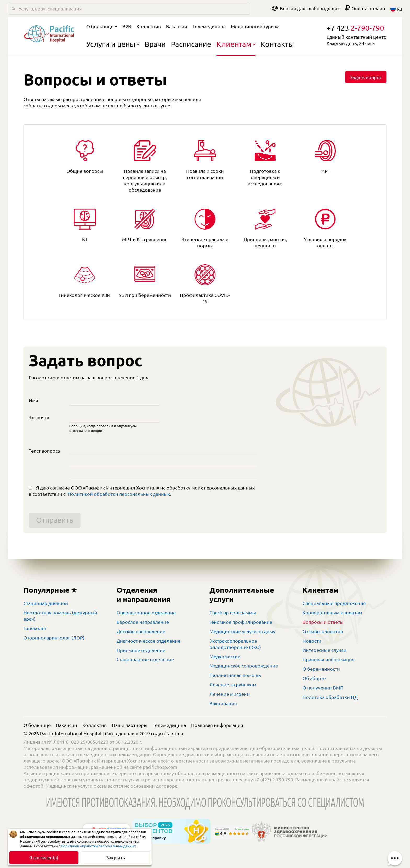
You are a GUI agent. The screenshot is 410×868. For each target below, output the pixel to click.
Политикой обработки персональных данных (98, 846)
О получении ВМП (323, 688)
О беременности (321, 669)
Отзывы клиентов (323, 631)
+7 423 (355, 28)
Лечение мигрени (230, 694)
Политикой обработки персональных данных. (119, 494)
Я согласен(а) (44, 858)
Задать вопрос (366, 77)
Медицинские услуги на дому (242, 631)
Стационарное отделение (145, 659)
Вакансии (177, 26)
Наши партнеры (130, 725)
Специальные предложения (334, 603)
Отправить (55, 520)
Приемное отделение (141, 650)
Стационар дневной (46, 603)
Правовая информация (329, 659)
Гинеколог (35, 628)
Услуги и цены (113, 44)
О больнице (102, 26)
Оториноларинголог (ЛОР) (54, 638)
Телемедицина (209, 26)
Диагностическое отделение (149, 641)
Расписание (191, 44)
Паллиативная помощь (235, 675)
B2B (127, 26)
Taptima (174, 733)
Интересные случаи (324, 650)
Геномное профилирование (241, 622)
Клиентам (236, 44)
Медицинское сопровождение (244, 666)
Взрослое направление (143, 622)
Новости (312, 641)
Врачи (155, 44)
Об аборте (314, 678)
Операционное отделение (146, 613)
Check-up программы (233, 613)
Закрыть (116, 858)
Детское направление (141, 631)
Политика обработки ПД (330, 697)
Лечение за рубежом (233, 685)
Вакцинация (223, 703)
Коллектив (149, 26)
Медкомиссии (225, 656)
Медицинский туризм (255, 26)
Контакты (277, 44)
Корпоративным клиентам (332, 613)
